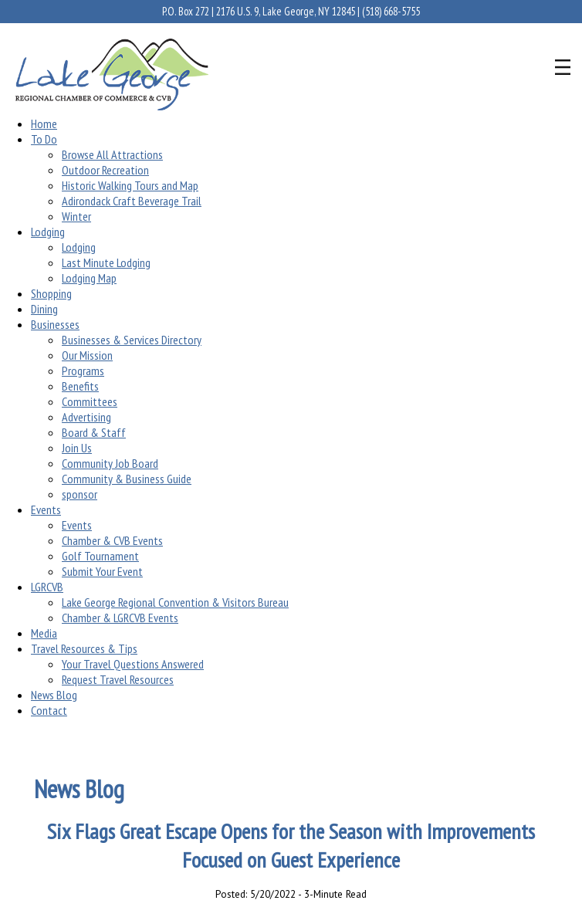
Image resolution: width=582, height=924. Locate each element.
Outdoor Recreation (105, 170)
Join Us (77, 448)
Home (44, 124)
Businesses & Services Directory (132, 340)
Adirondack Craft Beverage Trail (132, 201)
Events (46, 509)
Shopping (51, 293)
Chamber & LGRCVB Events (120, 618)
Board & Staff (94, 432)
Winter (76, 216)
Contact (49, 710)
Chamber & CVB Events (112, 540)
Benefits (80, 386)
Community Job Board (110, 463)
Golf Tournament (100, 556)
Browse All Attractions (112, 154)
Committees (90, 401)
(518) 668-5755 (391, 11)
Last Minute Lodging (106, 262)
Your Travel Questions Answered (133, 664)
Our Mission (87, 355)
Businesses (55, 324)
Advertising (86, 417)
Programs (83, 371)
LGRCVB (47, 587)
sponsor (80, 494)
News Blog (54, 695)
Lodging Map (89, 278)
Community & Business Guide (127, 479)
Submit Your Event (102, 571)
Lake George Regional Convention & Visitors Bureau (175, 602)
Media (44, 633)
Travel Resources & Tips (84, 648)
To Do (44, 139)
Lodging (48, 232)
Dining (44, 309)
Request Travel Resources (118, 679)
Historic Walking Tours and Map (130, 185)
